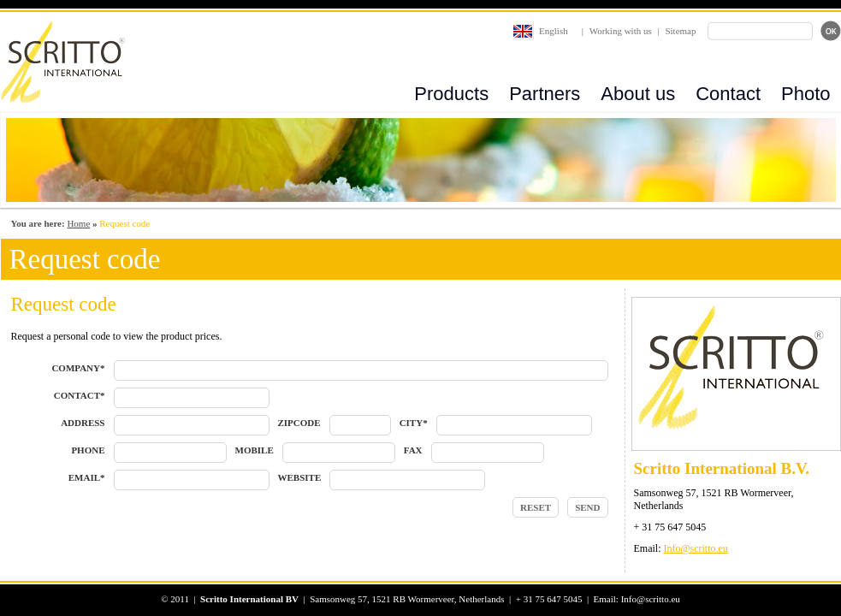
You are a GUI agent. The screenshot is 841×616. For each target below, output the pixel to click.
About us (638, 94)
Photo (806, 94)
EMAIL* (87, 477)
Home (78, 223)
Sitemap (680, 31)
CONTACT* (80, 395)
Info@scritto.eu (696, 548)
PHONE (88, 450)
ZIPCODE (299, 423)
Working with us (621, 31)
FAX (413, 450)
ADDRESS (83, 423)
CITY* (414, 423)
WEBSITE (300, 477)
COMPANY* (78, 368)
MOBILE (255, 450)
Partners (545, 94)
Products (451, 94)
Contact (728, 94)
